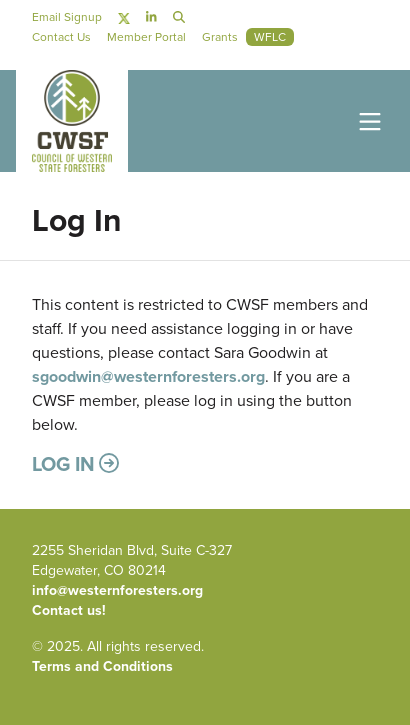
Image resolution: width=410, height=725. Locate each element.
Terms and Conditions (102, 666)
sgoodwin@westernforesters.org (148, 376)
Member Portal (146, 37)
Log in (75, 463)
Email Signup (67, 17)
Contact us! (69, 610)
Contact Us (61, 37)
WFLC (270, 37)
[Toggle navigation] (366, 120)
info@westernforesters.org (117, 590)
